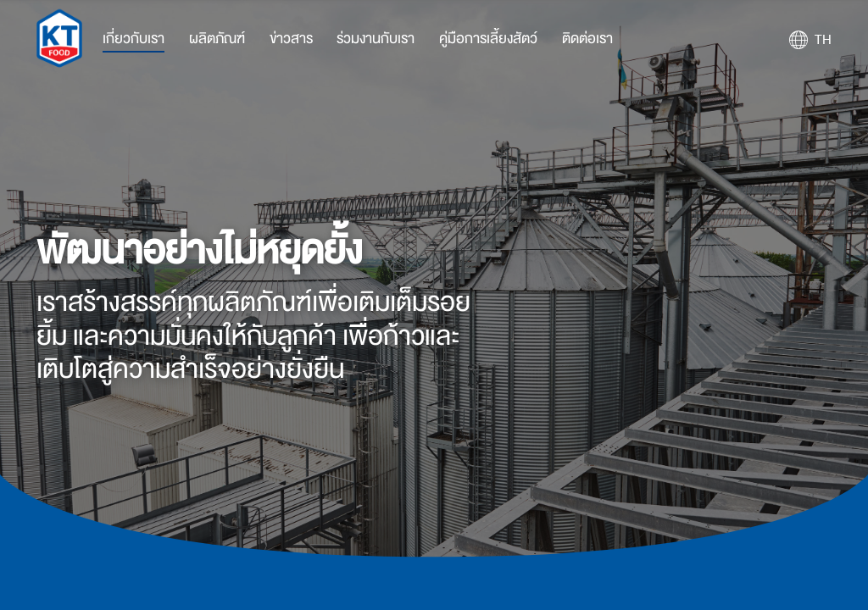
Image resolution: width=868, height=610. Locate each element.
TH (823, 40)
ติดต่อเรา (587, 39)
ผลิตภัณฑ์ (217, 39)
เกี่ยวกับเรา (134, 39)
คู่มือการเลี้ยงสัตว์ (488, 39)
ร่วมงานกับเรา (376, 39)
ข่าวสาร (291, 39)
